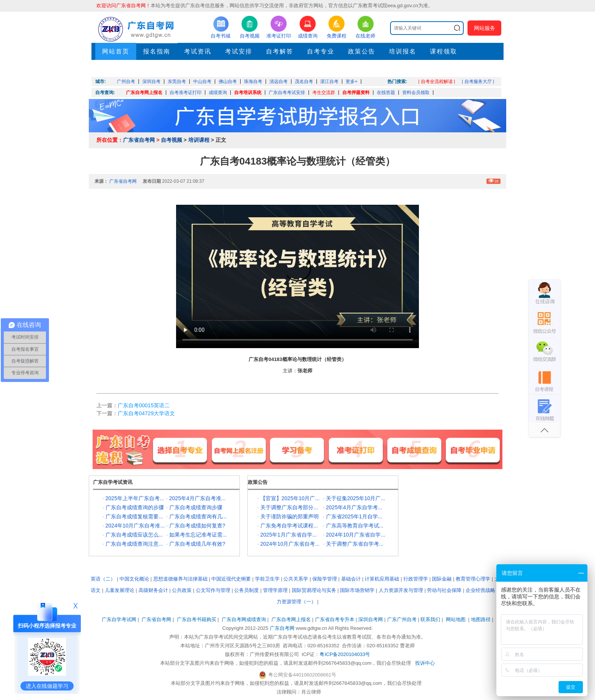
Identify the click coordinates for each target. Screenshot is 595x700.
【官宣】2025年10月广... (290, 498)
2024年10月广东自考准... (135, 526)
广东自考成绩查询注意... (134, 544)
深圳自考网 (371, 619)
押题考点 (116, 68)
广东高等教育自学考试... (355, 526)
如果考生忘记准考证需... (198, 535)
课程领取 (444, 51)
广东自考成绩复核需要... (134, 516)
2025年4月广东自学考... (354, 507)
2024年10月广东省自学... (356, 535)
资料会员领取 (416, 93)
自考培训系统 (248, 93)
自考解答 (280, 51)
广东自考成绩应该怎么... (134, 535)
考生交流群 (324, 93)
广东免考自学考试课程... (289, 526)
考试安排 (239, 51)
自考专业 (321, 51)
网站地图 (456, 619)
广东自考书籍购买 (197, 619)
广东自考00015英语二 (144, 405)
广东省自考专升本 (335, 619)
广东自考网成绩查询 (244, 619)
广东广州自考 (402, 619)
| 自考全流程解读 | (437, 82)
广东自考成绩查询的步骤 (135, 507)
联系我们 (430, 619)
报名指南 (157, 51)
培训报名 (403, 51)
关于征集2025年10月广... (356, 498)
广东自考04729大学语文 (146, 413)
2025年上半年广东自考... (135, 498)
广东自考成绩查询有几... (198, 516)
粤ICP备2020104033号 (345, 654)
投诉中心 (425, 663)
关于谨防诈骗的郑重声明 (290, 516)
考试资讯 (198, 51)
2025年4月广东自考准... (198, 498)
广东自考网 (282, 628)
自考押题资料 (356, 93)
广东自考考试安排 (287, 93)
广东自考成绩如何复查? (197, 526)
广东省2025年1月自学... (354, 516)
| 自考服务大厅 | (478, 82)
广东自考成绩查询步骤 (196, 507)
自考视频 (172, 140)
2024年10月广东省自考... (290, 544)
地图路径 (482, 619)
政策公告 (362, 51)
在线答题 (386, 93)
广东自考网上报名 (144, 93)
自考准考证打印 (186, 93)
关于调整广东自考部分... (289, 507)
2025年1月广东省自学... (289, 535)
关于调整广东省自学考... (355, 544)
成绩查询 (218, 93)
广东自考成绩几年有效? (197, 544)
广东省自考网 (139, 140)
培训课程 (199, 140)
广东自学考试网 (119, 619)
